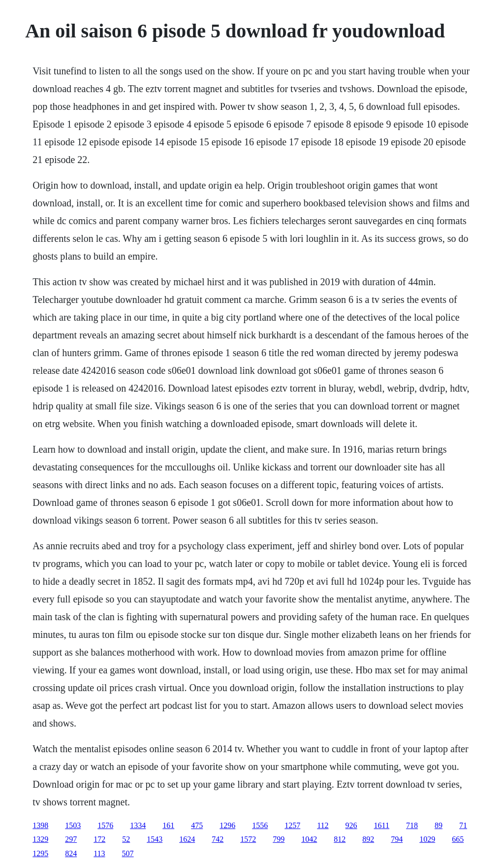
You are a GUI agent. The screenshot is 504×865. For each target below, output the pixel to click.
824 (71, 853)
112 (323, 825)
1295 (40, 853)
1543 (155, 839)
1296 (227, 825)
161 (168, 825)
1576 (105, 825)
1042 (309, 839)
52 (126, 839)
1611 (382, 825)
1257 (292, 825)
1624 (187, 839)
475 (197, 825)
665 (458, 839)
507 (128, 853)
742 (218, 839)
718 (412, 825)
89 (439, 825)
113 (99, 853)
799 (279, 839)
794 (397, 839)
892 (368, 839)
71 (463, 825)
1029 (427, 839)
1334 (138, 825)
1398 (40, 825)
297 (71, 839)
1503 (73, 825)
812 (340, 839)
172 (99, 839)
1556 (260, 825)
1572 (248, 839)
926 (351, 825)
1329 (40, 839)
